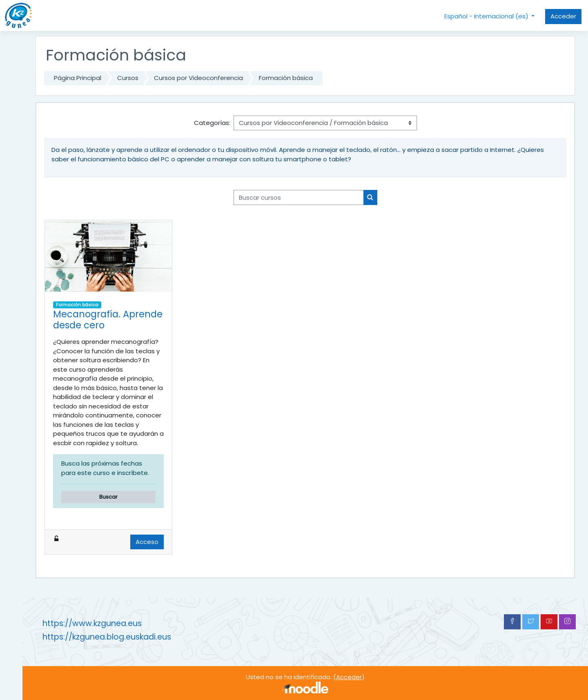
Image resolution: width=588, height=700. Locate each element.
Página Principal (78, 78)
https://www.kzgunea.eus (92, 623)
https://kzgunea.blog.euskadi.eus (107, 637)
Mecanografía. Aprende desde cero (108, 320)
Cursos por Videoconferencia (198, 78)
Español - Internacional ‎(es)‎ (487, 16)
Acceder (563, 16)
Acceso (147, 542)
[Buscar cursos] (299, 197)
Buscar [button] (108, 497)
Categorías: (212, 123)
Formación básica (286, 78)
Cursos (128, 78)
